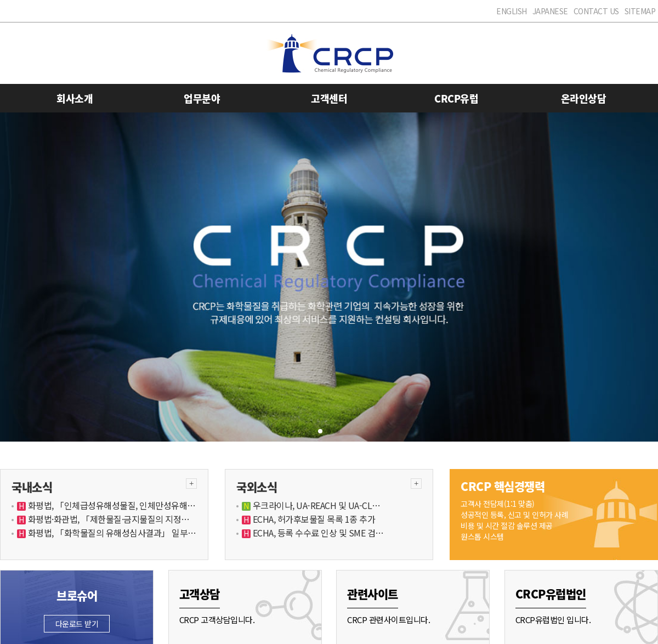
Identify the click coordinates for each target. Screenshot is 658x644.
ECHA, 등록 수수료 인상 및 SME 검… (317, 533)
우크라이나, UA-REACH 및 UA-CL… (316, 505)
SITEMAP (640, 11)
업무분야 (202, 98)
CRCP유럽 (456, 98)
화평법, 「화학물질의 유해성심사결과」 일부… (111, 533)
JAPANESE (550, 11)
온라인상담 (584, 98)
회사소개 (75, 98)
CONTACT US (596, 11)
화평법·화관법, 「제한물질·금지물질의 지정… (108, 519)
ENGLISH (512, 11)
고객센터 (329, 98)
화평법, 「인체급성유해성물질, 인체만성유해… (111, 505)
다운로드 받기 (77, 624)
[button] (320, 431)
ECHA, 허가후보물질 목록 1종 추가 (313, 519)
